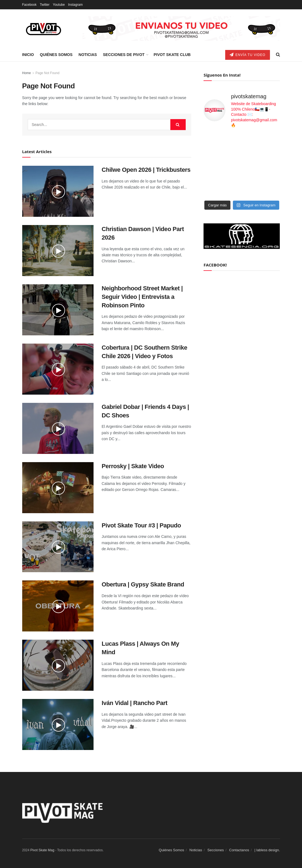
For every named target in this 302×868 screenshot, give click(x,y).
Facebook (29, 5)
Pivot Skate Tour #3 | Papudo (141, 525)
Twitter (45, 5)
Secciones (216, 850)
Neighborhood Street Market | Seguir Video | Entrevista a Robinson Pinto (142, 297)
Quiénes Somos (56, 55)
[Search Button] (178, 125)
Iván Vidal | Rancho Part (135, 703)
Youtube (59, 5)
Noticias (88, 55)
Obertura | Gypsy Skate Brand (143, 584)
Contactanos (239, 850)
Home (27, 73)
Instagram (75, 5)
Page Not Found (47, 73)
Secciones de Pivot (124, 55)
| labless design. (267, 850)
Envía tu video (247, 55)
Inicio (28, 55)
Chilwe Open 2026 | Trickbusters (146, 170)
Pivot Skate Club (172, 55)
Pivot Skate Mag (42, 850)
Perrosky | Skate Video (133, 466)
